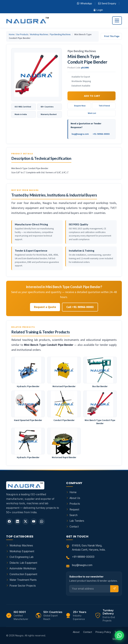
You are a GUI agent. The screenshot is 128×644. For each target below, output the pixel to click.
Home (12, 34)
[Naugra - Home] (27, 20)
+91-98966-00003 (101, 134)
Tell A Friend (104, 106)
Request (74, 510)
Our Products (22, 34)
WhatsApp (84, 3)
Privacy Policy (103, 632)
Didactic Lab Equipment (23, 563)
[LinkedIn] (17, 522)
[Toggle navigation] (117, 20)
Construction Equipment (23, 574)
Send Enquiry (107, 3)
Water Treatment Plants (23, 580)
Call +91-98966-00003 (80, 307)
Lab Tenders (77, 521)
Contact (74, 527)
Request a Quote (45, 307)
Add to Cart (92, 96)
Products (75, 504)
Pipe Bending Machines (60, 34)
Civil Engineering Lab (21, 557)
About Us (75, 498)
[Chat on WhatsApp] (119, 635)
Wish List (92, 113)
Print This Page (112, 36)
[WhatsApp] (42, 522)
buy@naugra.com (80, 134)
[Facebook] (9, 522)
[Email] (90, 589)
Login (98, 10)
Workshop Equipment (22, 551)
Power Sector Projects (23, 586)
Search (73, 515)
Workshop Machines (39, 34)
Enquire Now (80, 106)
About (76, 632)
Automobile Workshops (23, 568)
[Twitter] (25, 522)
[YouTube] (34, 522)
